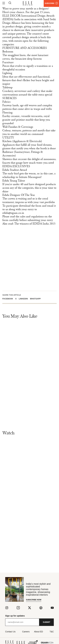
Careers (26, 632)
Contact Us (10, 632)
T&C (52, 632)
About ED (38, 632)
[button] (9, 299)
